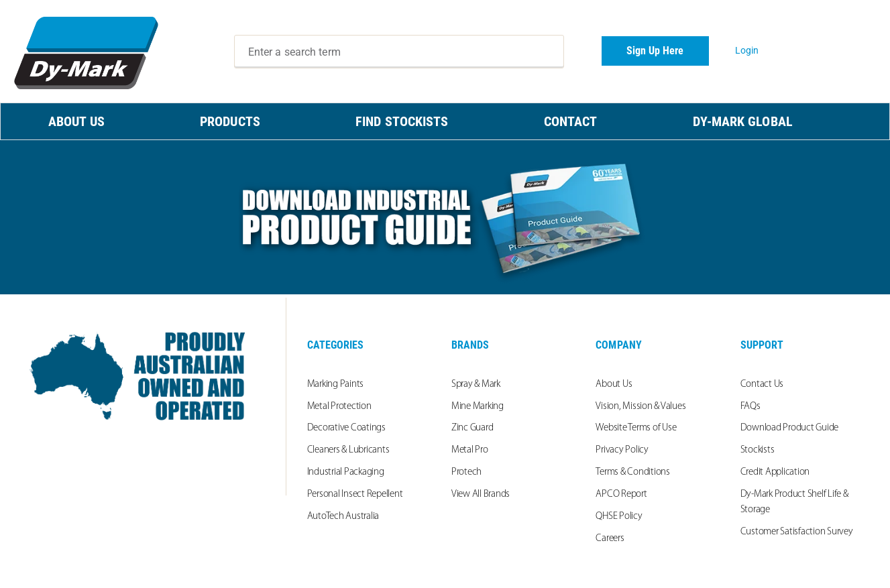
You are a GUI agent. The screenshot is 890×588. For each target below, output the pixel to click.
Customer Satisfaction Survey (797, 532)
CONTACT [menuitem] (571, 121)
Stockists (758, 450)
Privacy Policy (622, 450)
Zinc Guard (472, 428)
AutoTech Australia (343, 517)
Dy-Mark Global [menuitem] (743, 121)
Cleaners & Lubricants (348, 450)
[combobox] (399, 52)
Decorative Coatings (346, 428)
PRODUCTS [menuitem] (230, 121)
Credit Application (775, 472)
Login (747, 50)
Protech (466, 472)
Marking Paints (336, 385)
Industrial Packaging (346, 472)
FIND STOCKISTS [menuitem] (402, 121)
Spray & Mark (476, 385)
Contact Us (762, 385)
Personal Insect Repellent (355, 494)
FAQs (750, 407)
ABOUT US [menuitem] (76, 121)
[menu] (445, 121)
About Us (614, 385)
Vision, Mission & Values (641, 407)
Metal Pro (470, 450)
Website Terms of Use (636, 428)
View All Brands (481, 494)
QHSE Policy (619, 517)
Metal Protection (339, 407)
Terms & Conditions (633, 472)
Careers (610, 539)
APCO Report (621, 494)
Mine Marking (478, 407)
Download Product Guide (790, 428)
